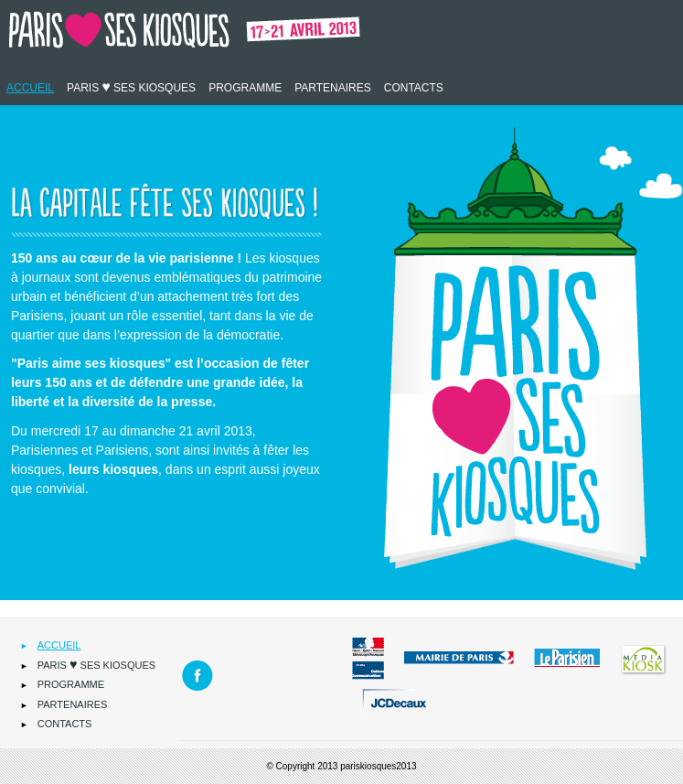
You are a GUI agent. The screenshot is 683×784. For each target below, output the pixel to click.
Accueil (30, 88)
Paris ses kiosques (131, 86)
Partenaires (333, 88)
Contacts (414, 88)
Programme (245, 88)
